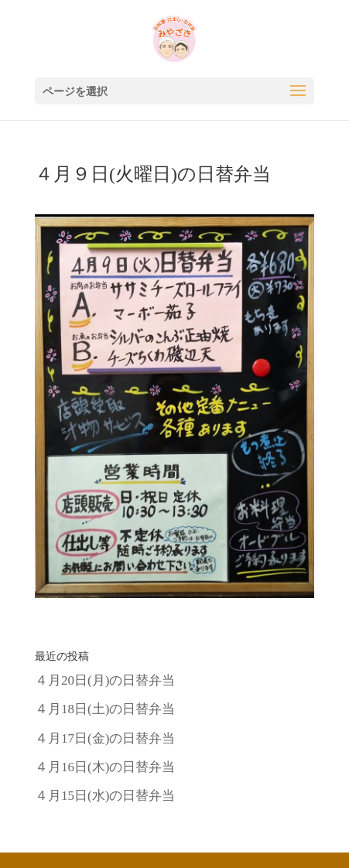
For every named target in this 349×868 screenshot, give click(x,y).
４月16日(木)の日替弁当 (105, 767)
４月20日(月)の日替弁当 (105, 680)
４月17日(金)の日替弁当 (105, 738)
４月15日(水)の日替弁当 (105, 796)
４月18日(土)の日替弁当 (105, 709)
